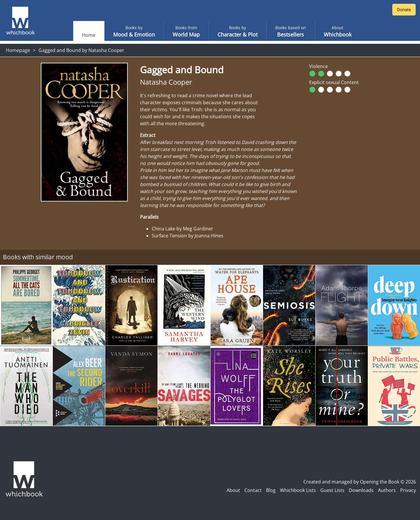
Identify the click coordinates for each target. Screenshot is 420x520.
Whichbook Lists (298, 490)
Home (89, 35)
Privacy (408, 490)
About (233, 490)
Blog (271, 490)
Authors (387, 490)
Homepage (18, 50)
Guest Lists (332, 490)
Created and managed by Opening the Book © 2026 (360, 482)
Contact (253, 490)
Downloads (361, 490)
